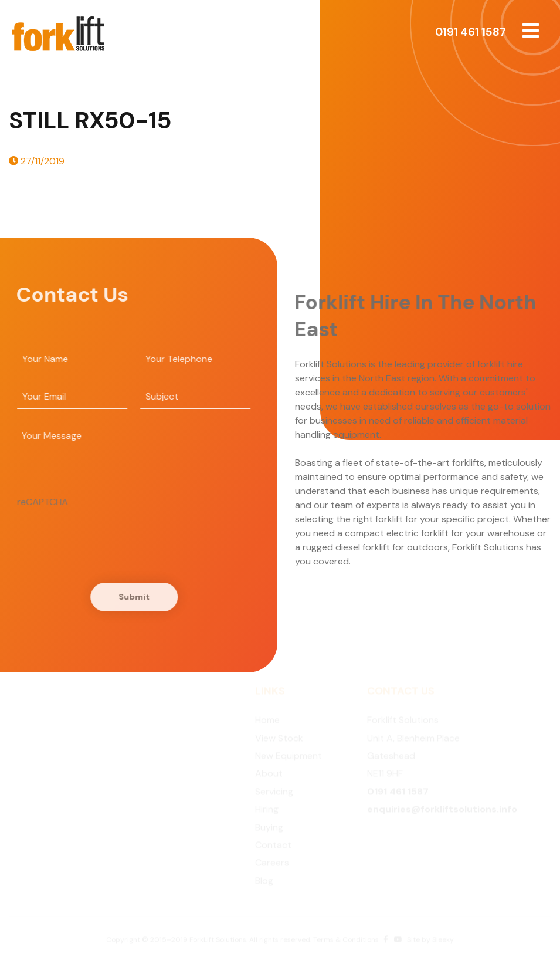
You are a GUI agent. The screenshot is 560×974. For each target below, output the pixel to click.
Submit (131, 597)
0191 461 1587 (471, 32)
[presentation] (103, 532)
